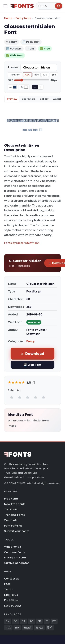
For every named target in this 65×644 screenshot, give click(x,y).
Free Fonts (11, 499)
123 (45, 75)
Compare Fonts (15, 552)
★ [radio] (12, 397)
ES (23, 621)
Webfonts (11, 520)
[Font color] (15, 87)
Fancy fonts (23, 18)
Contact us (12, 579)
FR (39, 621)
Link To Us (11, 595)
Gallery (44, 99)
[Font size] (32, 80)
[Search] (49, 6)
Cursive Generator (16, 563)
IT (47, 621)
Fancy (31, 341)
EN (8, 621)
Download (33, 354)
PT (54, 621)
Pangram (15, 75)
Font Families (13, 526)
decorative (39, 156)
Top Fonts (11, 509)
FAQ (7, 584)
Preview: (13, 67)
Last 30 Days (13, 606)
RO (31, 621)
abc (36, 75)
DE (16, 621)
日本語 (39, 628)
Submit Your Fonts (17, 531)
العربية (27, 628)
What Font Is (13, 547)
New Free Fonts (15, 504)
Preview (12, 99)
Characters (28, 99)
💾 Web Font (32, 365)
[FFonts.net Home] (22, 6)
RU (17, 628)
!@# (54, 75)
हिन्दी (50, 628)
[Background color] (26, 87)
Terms (8, 589)
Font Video (12, 600)
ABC (27, 75)
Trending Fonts (14, 515)
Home (8, 18)
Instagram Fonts (15, 557)
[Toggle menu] (5, 6)
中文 (8, 628)
